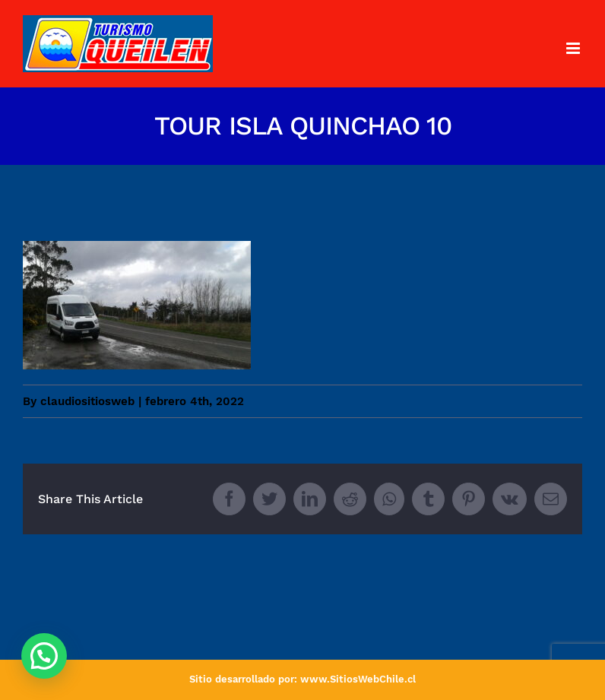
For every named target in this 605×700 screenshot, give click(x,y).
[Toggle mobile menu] (574, 48)
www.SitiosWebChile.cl (358, 679)
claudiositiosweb (87, 401)
